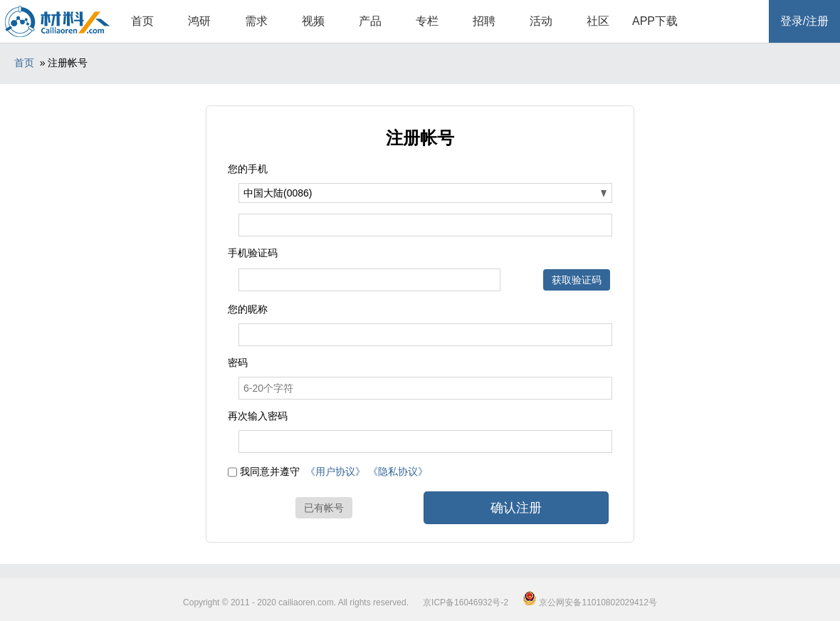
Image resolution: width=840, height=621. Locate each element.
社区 (598, 21)
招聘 (484, 21)
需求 (256, 21)
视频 (313, 21)
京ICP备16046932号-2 (466, 602)
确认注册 (516, 508)
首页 (142, 21)
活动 (541, 21)
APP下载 (655, 21)
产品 (370, 21)
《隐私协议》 (398, 471)
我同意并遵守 (270, 471)
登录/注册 (804, 21)
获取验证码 (577, 280)
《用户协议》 (335, 471)
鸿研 (199, 21)
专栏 (427, 21)
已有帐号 (324, 508)
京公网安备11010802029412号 (590, 602)
